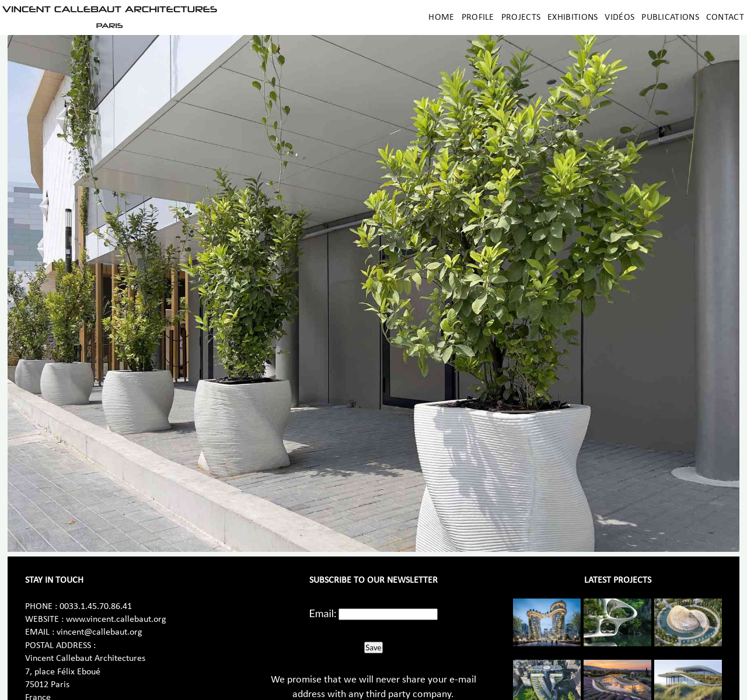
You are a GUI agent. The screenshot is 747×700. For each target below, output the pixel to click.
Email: (323, 613)
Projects (521, 17)
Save (373, 647)
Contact (725, 17)
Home (441, 17)
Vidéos (619, 17)
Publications (670, 17)
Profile (478, 17)
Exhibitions (573, 17)
